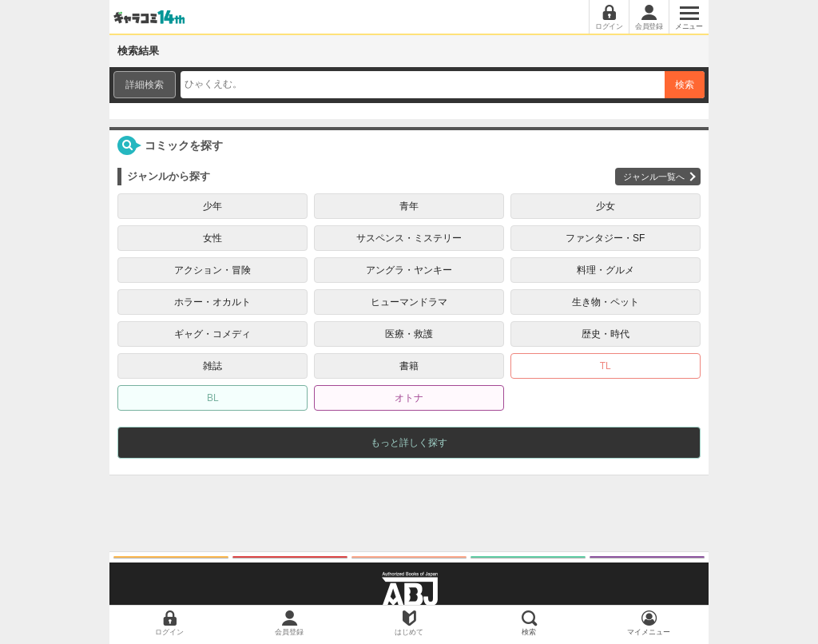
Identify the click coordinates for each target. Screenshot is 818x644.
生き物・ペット (606, 302)
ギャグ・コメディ (212, 334)
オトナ (409, 398)
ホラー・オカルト (212, 302)
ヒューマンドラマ (409, 302)
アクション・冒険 (212, 270)
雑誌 (212, 366)
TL (606, 366)
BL (213, 398)
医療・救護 (409, 334)
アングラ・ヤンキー (409, 270)
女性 (212, 238)
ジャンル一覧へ (654, 177)
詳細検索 (145, 85)
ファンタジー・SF (605, 238)
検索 (685, 85)
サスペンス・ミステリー (409, 238)
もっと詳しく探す (409, 443)
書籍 (409, 366)
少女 (606, 206)
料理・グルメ (606, 270)
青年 (409, 206)
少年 (212, 206)
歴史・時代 (606, 334)
